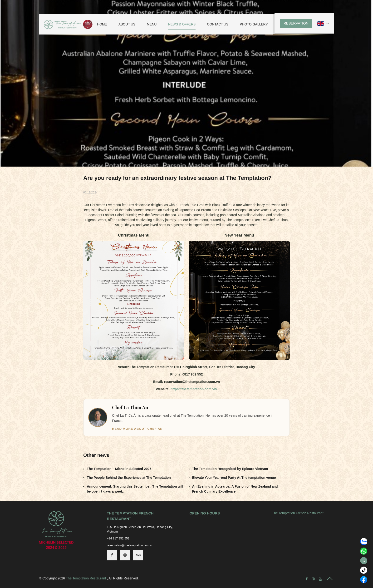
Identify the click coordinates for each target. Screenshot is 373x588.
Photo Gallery (254, 24)
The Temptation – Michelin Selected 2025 (119, 469)
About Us (127, 24)
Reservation (296, 23)
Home (102, 24)
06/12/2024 (90, 193)
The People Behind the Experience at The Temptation (129, 478)
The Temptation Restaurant (86, 578)
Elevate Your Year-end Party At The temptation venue (234, 478)
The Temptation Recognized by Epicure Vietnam (230, 469)
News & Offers (182, 24)
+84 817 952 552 (118, 539)
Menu (152, 24)
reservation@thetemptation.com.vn (130, 545)
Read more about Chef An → (140, 429)
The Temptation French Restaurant (298, 513)
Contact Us (218, 24)
